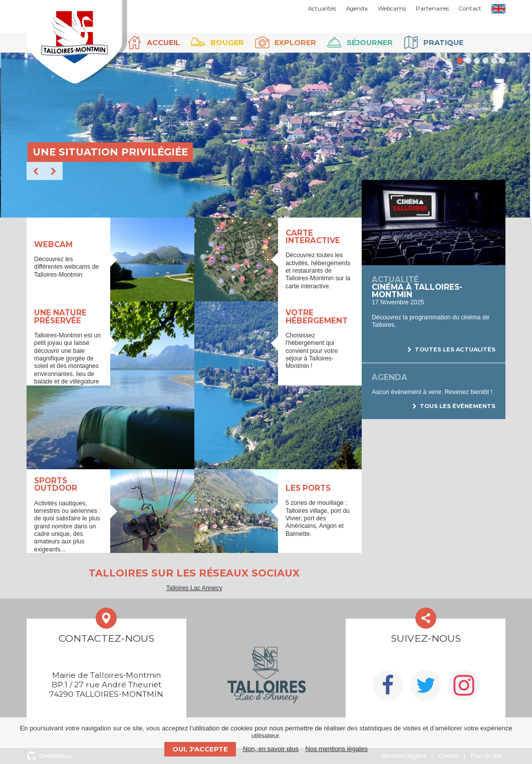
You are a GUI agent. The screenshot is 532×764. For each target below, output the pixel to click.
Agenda (357, 9)
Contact (470, 9)
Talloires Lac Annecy (194, 588)
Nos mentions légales (337, 749)
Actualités (322, 9)
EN (498, 9)
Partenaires (432, 9)
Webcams (392, 9)
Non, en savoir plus (271, 749)
